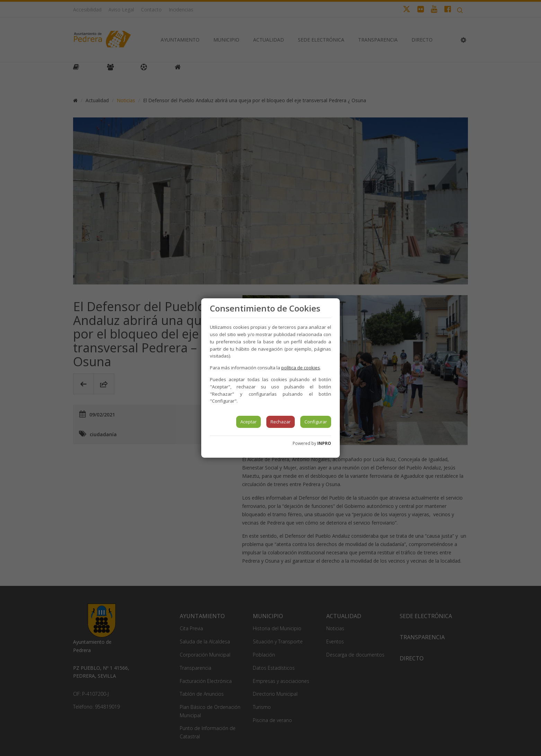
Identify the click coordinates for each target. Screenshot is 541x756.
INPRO (324, 443)
